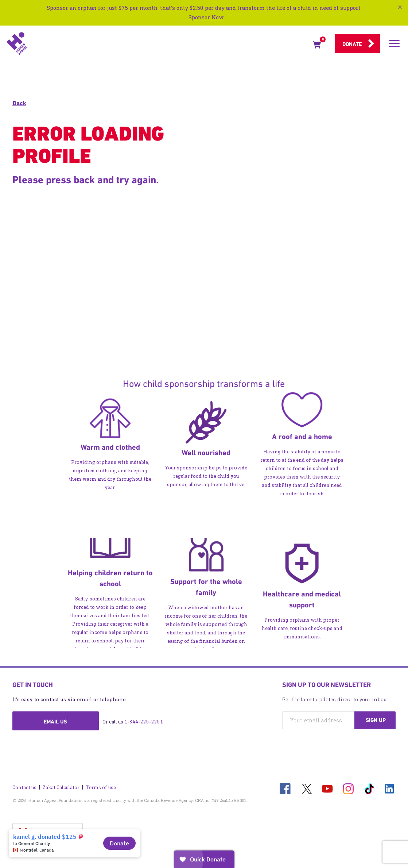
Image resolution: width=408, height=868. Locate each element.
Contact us (24, 788)
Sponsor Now (206, 17)
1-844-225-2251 (144, 722)
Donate (352, 44)
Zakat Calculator (61, 788)
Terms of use (101, 788)
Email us (55, 722)
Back (19, 103)
